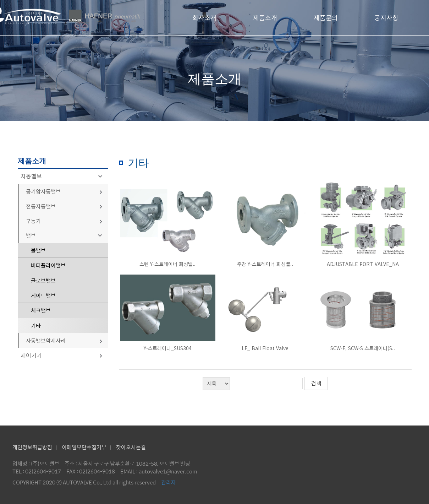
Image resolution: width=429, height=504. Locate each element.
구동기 (64, 221)
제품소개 (265, 18)
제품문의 (326, 18)
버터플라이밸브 (48, 265)
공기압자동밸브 (64, 191)
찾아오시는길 (131, 447)
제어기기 (62, 355)
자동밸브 (63, 176)
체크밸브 (41, 310)
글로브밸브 (43, 280)
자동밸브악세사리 (64, 340)
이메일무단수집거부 (84, 447)
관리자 (169, 482)
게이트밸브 (43, 295)
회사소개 (204, 18)
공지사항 (386, 18)
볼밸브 (38, 250)
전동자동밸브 (64, 206)
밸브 (65, 235)
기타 (36, 326)
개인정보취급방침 (32, 447)
